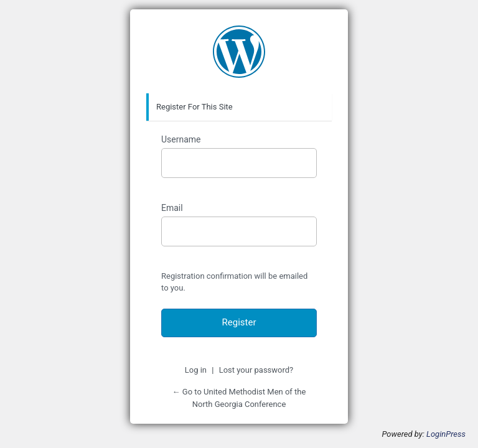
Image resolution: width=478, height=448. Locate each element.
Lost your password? (256, 370)
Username (181, 139)
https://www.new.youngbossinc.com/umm (239, 52)
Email (172, 208)
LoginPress (446, 434)
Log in (196, 370)
